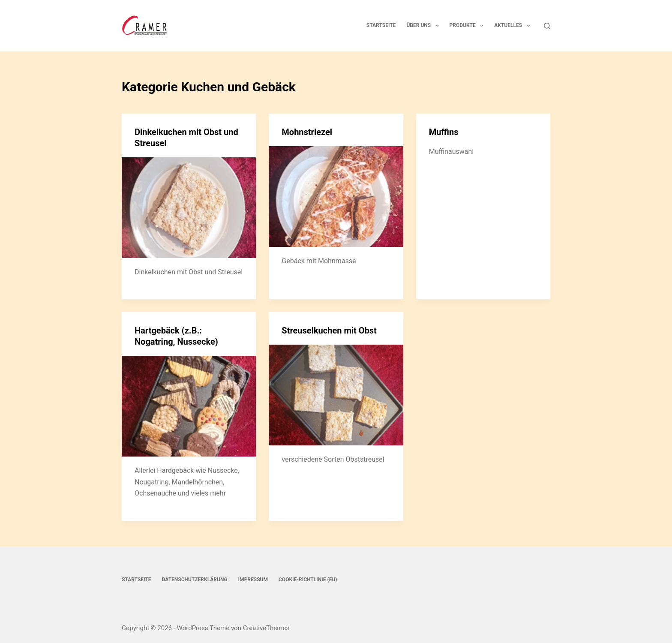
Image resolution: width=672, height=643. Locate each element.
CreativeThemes (266, 628)
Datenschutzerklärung (195, 580)
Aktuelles (514, 26)
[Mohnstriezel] (336, 197)
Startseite (381, 25)
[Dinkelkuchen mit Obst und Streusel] (189, 208)
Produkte (468, 26)
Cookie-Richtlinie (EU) (308, 580)
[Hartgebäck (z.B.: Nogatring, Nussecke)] (189, 406)
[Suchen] (547, 26)
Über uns (424, 26)
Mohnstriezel (307, 132)
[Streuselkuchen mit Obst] (336, 395)
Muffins (444, 132)
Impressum (253, 580)
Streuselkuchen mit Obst (329, 331)
